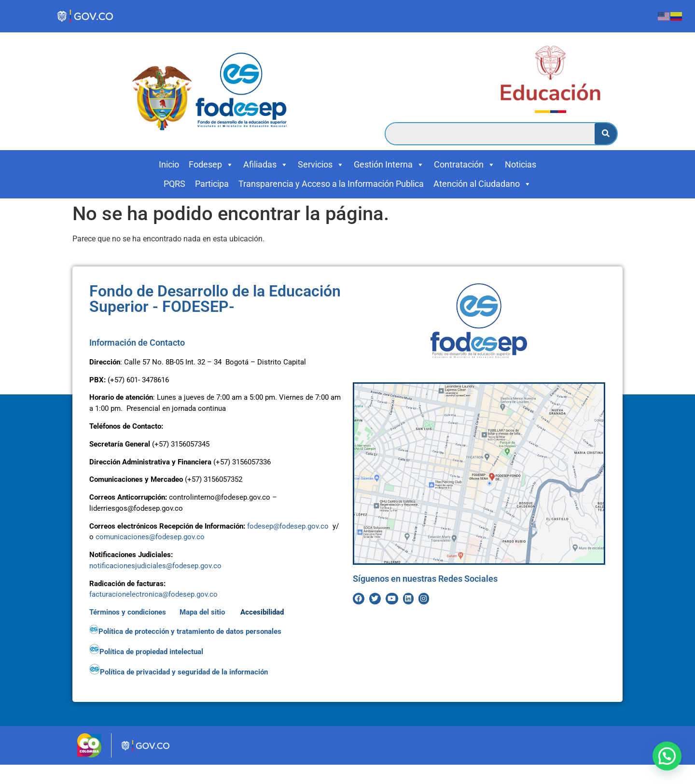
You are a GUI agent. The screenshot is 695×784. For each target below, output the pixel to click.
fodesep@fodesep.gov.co (288, 526)
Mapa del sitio (203, 612)
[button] (667, 756)
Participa (212, 184)
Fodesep (211, 165)
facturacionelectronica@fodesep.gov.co (153, 594)
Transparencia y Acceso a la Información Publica (331, 184)
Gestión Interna (389, 165)
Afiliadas (266, 165)
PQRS (174, 184)
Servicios (321, 165)
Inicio (169, 164)
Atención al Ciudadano (482, 184)
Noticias (521, 164)
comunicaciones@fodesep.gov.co (150, 537)
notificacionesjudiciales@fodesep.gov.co (155, 566)
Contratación (465, 165)
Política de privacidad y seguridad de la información (180, 672)
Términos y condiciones (128, 612)
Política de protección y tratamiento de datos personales (186, 631)
